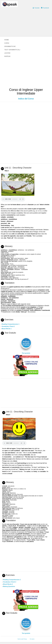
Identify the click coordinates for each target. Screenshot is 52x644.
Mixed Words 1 (7, 329)
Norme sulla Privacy (22, 639)
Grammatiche (10, 46)
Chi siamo (32, 639)
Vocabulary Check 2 (10, 582)
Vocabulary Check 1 (8, 326)
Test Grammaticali (12, 50)
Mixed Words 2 (8, 584)
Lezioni (7, 53)
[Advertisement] (26, 24)
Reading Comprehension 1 (11, 324)
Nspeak (7, 56)
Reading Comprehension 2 (12, 580)
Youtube (37, 8)
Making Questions (9, 586)
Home (7, 40)
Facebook (46, 8)
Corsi (7, 43)
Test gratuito (26, 353)
